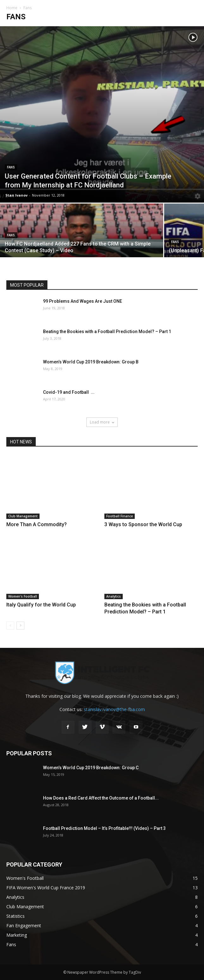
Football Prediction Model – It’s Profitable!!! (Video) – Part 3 (104, 828)
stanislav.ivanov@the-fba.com (114, 709)
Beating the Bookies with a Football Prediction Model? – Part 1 (107, 332)
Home (12, 8)
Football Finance (120, 516)
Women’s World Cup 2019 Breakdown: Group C (91, 768)
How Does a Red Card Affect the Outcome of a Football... (101, 798)
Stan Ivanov (16, 195)
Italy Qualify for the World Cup (41, 605)
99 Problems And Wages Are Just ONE (83, 301)
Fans (11, 167)
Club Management (23, 516)
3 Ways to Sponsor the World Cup (143, 524)
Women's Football (23, 596)
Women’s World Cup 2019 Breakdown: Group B (91, 362)
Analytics (114, 596)
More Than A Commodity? (37, 524)
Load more (102, 422)
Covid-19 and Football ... (69, 392)
